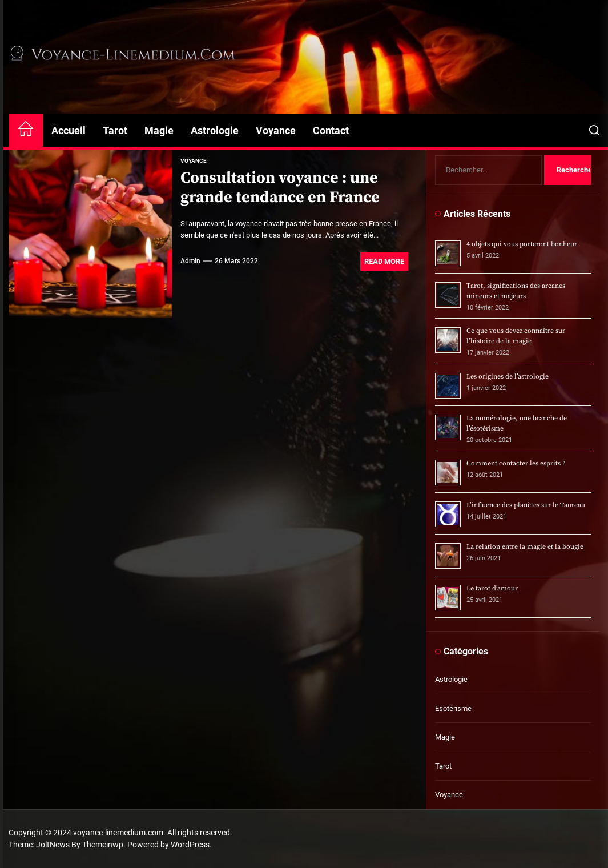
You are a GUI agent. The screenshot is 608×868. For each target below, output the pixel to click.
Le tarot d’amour (492, 588)
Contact (331, 130)
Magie (159, 130)
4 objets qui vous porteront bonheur (522, 244)
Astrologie (215, 130)
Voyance (276, 130)
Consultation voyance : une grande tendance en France (280, 188)
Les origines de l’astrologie (508, 377)
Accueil (69, 130)
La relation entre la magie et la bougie (525, 547)
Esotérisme (453, 708)
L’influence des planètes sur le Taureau (526, 505)
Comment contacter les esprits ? (516, 463)
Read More (384, 261)
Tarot (115, 130)
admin (190, 261)
